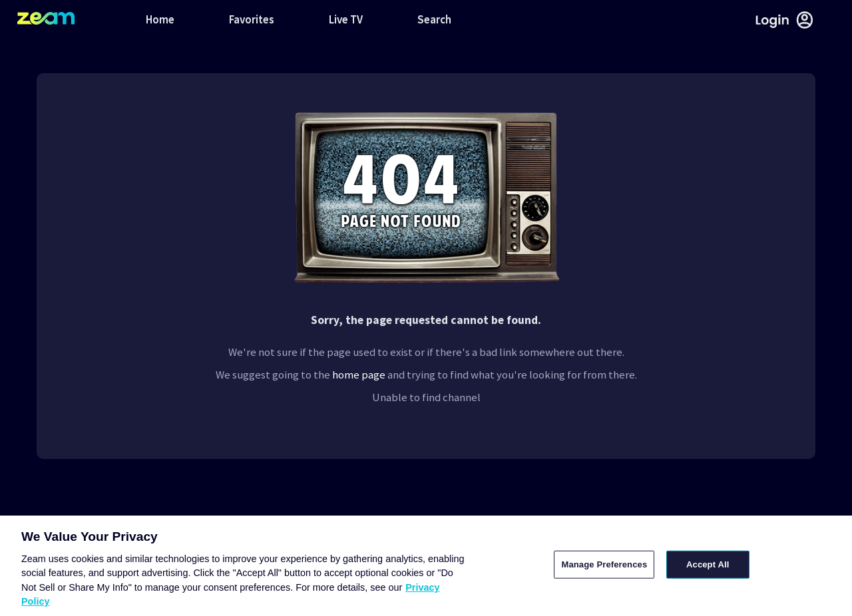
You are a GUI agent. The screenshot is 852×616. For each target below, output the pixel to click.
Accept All (708, 564)
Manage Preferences (604, 564)
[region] (426, 566)
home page (359, 375)
